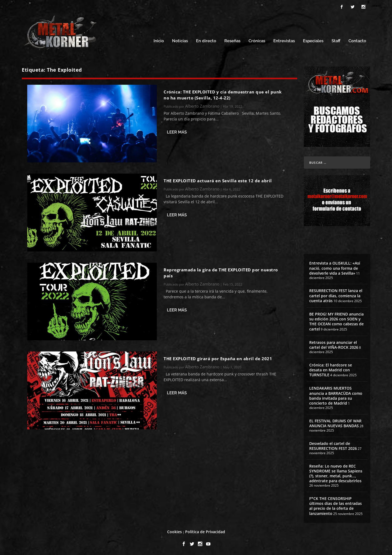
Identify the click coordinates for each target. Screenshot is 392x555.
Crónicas (257, 40)
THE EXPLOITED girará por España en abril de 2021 (218, 358)
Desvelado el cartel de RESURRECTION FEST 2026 (333, 445)
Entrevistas (284, 40)
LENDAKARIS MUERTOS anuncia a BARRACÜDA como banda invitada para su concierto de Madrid (336, 395)
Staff (336, 40)
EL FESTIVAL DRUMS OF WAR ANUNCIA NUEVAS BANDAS (335, 422)
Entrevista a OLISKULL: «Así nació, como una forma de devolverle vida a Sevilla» (335, 267)
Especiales (313, 40)
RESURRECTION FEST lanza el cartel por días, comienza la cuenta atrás (336, 295)
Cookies (174, 531)
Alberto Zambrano (202, 105)
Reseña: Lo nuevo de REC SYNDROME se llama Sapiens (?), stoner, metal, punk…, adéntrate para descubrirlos (336, 473)
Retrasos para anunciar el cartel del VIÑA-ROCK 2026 (334, 344)
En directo (206, 40)
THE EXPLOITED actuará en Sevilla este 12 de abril (218, 180)
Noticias (180, 40)
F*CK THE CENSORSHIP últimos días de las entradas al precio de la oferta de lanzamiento (336, 505)
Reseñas (232, 40)
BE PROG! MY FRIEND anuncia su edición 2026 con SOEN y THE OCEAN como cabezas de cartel (336, 321)
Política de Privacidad (205, 531)
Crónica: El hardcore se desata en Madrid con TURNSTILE (331, 369)
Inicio (159, 40)
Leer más (177, 131)
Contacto (357, 40)
